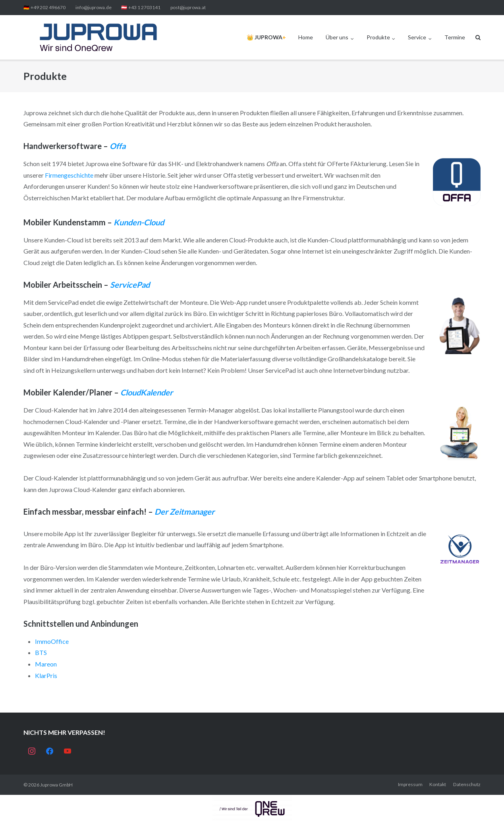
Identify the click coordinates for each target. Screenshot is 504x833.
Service (417, 37)
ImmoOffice (52, 641)
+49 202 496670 (48, 7)
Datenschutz (467, 784)
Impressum (410, 784)
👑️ (266, 37)
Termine (455, 37)
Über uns (337, 37)
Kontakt (438, 784)
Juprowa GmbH (56, 785)
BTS (41, 652)
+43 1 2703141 (144, 7)
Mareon (46, 664)
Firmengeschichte (70, 175)
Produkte (378, 37)
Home (306, 37)
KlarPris (46, 675)
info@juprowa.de (94, 7)
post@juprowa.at (188, 7)
